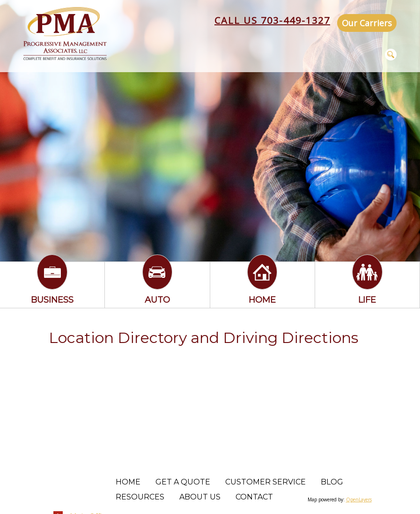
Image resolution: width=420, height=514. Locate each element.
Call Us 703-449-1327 (272, 20)
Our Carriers (367, 23)
